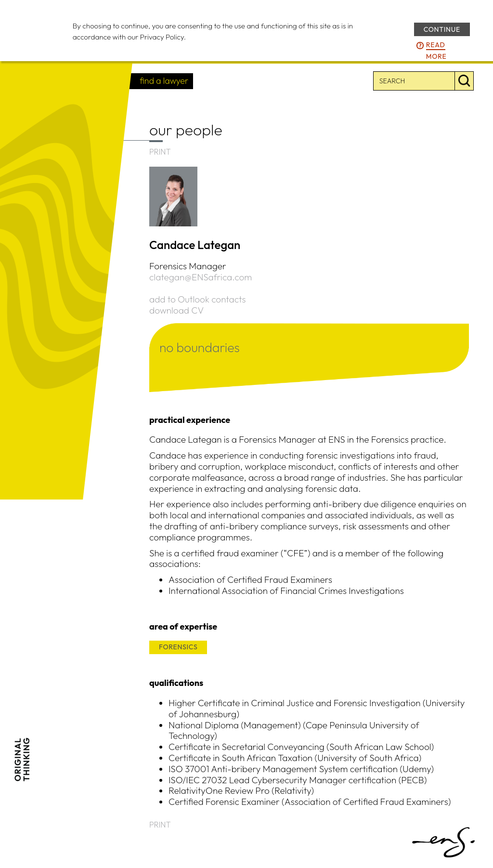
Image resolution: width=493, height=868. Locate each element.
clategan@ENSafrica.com (201, 277)
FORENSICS (178, 647)
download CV (176, 310)
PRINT (160, 152)
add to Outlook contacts (197, 299)
